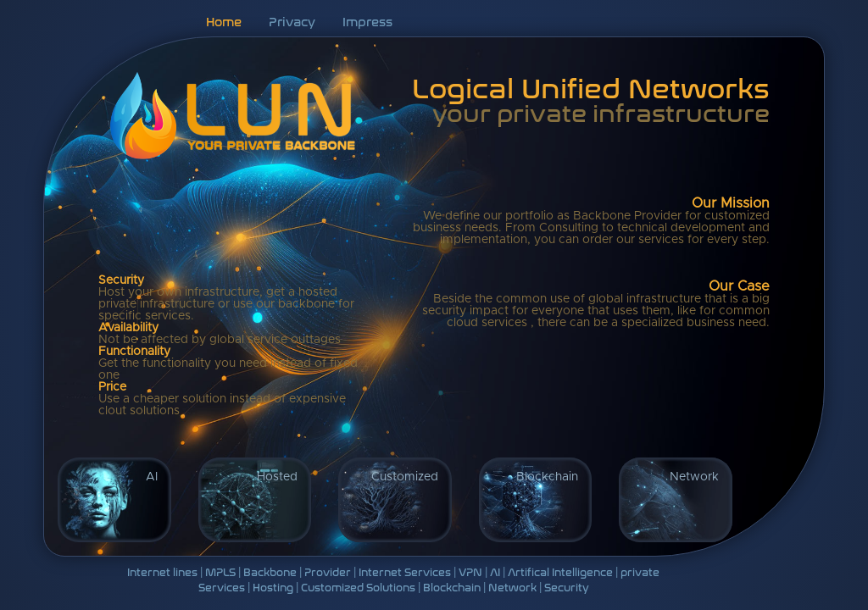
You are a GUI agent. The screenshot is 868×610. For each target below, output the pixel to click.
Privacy (292, 21)
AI (152, 477)
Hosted (277, 477)
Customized (405, 477)
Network (694, 477)
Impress (367, 21)
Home (224, 21)
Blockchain (547, 477)
